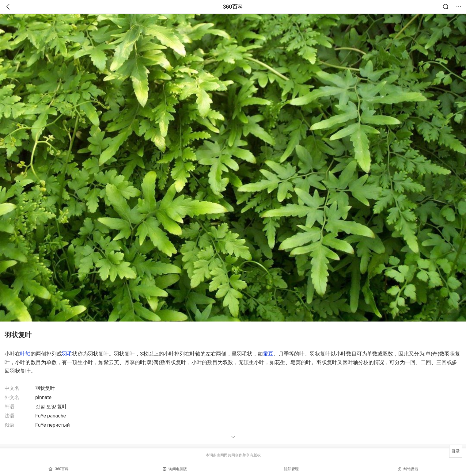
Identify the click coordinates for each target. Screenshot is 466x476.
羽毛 (67, 354)
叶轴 (25, 354)
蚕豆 (268, 354)
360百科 (233, 7)
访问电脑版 (175, 469)
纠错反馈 (408, 469)
